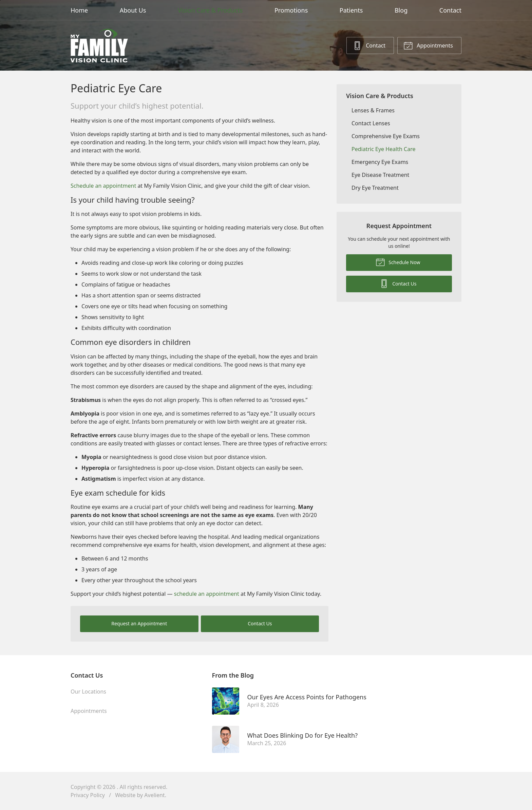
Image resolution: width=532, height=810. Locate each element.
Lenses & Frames (373, 110)
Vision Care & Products (210, 10)
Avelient (154, 795)
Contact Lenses (371, 123)
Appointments (428, 45)
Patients (351, 10)
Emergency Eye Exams (380, 162)
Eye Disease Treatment (380, 175)
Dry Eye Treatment (375, 188)
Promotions (291, 10)
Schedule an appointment (103, 186)
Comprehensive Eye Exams (386, 136)
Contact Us (260, 623)
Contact (450, 10)
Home (79, 10)
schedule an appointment (207, 594)
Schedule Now (398, 262)
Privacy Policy (88, 795)
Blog (401, 10)
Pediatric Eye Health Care (383, 149)
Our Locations (88, 692)
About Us (133, 10)
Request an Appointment (139, 623)
